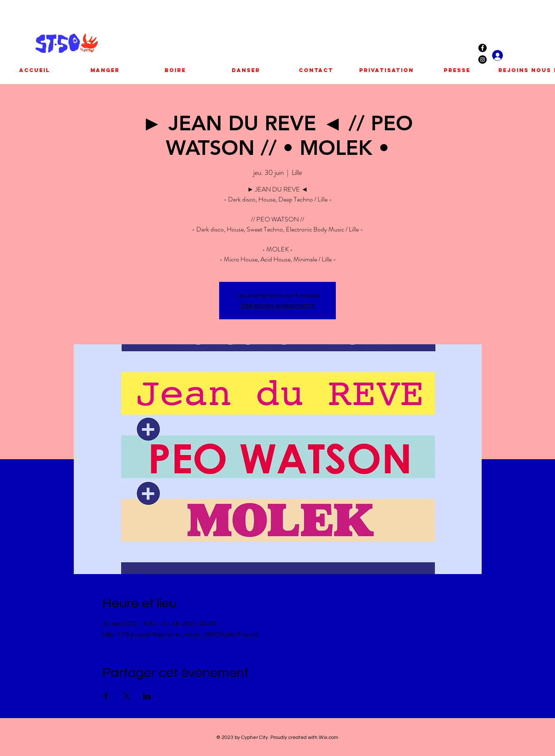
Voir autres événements (278, 306)
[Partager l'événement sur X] (126, 696)
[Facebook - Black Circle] (482, 48)
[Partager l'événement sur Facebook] (106, 696)
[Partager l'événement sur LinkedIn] (147, 696)
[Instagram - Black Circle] (482, 60)
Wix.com (329, 737)
